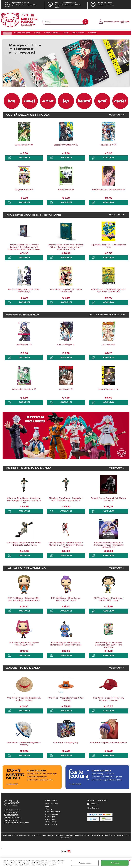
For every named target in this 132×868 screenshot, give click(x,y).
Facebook (93, 805)
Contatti (90, 34)
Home (7, 34)
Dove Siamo (77, 34)
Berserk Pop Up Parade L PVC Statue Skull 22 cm (108, 501)
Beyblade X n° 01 (108, 146)
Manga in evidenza (22, 316)
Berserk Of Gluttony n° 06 (66, 146)
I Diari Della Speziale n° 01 (24, 391)
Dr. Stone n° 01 (108, 346)
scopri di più (12, 785)
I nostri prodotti (22, 34)
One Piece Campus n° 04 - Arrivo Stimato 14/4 (66, 292)
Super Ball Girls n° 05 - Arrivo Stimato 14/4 (109, 247)
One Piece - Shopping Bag (66, 744)
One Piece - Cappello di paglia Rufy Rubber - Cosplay (24, 700)
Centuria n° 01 (66, 391)
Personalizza (85, 863)
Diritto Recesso (52, 815)
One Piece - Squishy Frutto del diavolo (109, 744)
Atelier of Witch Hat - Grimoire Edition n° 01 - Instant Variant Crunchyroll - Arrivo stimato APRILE (24, 248)
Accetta (115, 863)
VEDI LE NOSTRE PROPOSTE (105, 316)
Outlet (37, 34)
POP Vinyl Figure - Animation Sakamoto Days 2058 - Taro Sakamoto (109, 646)
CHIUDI (130, 861)
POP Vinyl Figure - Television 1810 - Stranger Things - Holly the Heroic (24, 600)
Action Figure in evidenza (29, 470)
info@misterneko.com (106, 5)
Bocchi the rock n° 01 (109, 391)
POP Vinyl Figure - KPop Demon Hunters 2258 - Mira (24, 645)
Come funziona (52, 805)
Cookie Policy (51, 823)
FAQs (48, 808)
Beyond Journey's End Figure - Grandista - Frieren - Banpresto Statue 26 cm (108, 546)
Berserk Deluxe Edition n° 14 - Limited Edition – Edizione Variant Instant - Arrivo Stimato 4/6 (66, 248)
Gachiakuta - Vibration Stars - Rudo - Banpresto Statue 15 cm (24, 545)
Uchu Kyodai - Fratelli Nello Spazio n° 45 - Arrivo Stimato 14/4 (109, 292)
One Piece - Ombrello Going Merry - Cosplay (24, 745)
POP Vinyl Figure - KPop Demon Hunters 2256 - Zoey (108, 600)
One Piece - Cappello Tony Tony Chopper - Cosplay (109, 700)
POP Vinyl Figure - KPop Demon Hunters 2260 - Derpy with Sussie (66, 645)
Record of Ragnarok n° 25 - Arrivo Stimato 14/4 (24, 292)
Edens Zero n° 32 (66, 191)
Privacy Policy (51, 826)
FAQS (65, 34)
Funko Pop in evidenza (26, 569)
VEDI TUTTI (116, 117)
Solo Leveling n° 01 (66, 346)
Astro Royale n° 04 (24, 146)
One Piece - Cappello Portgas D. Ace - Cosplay (66, 700)
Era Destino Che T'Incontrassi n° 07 (108, 191)
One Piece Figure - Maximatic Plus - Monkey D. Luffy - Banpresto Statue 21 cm (66, 546)
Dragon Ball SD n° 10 (24, 191)
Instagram (93, 809)
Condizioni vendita (53, 813)
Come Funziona (51, 34)
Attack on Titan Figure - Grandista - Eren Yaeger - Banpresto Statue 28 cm (24, 502)
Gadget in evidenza (23, 669)
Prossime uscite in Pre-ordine (33, 216)
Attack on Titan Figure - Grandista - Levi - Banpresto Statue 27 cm (66, 501)
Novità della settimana (28, 117)
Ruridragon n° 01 (24, 346)
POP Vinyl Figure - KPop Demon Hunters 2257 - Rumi (66, 600)
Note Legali (50, 818)
